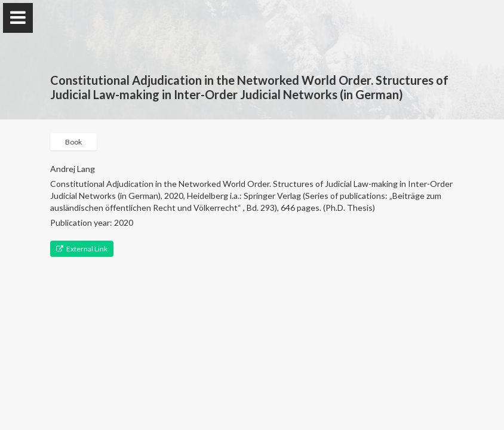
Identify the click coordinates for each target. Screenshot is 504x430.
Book (73, 142)
